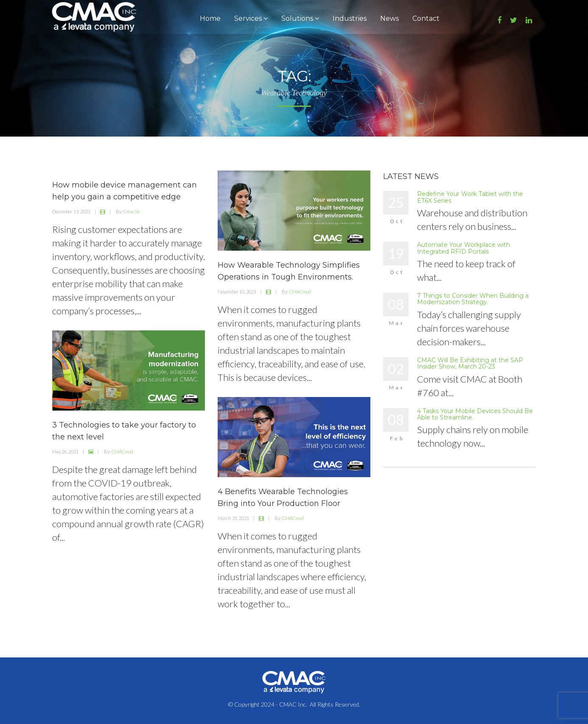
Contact (426, 18)
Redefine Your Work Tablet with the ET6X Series (470, 197)
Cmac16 (132, 211)
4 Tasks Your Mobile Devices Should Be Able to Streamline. (475, 414)
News (389, 18)
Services (251, 18)
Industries (350, 18)
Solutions (300, 18)
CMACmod (300, 292)
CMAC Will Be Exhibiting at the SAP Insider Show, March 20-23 (470, 363)
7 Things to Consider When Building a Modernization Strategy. (473, 299)
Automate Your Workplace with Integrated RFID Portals (463, 248)
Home (210, 18)
